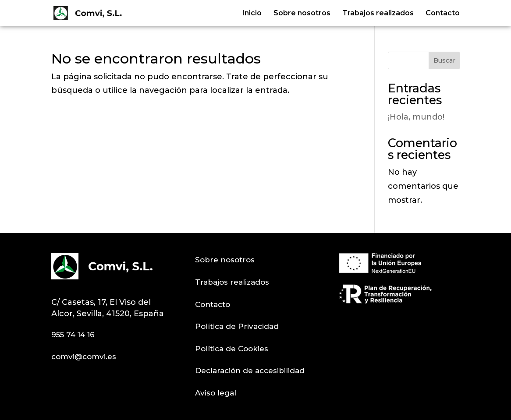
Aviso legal (216, 393)
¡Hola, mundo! (416, 117)
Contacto (443, 14)
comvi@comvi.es (84, 356)
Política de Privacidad (237, 326)
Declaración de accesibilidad (250, 371)
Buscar (444, 60)
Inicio (252, 14)
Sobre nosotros (302, 14)
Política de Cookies (232, 349)
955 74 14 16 (73, 335)
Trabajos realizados (378, 14)
